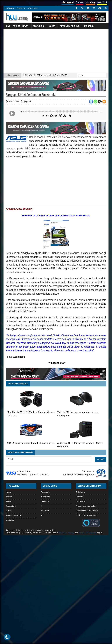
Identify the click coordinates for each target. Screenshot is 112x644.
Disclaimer (33, 8)
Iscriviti (100, 459)
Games (79, 2)
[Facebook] (91, 102)
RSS (42, 515)
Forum (16, 26)
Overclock (102, 2)
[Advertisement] (56, 51)
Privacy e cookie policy (86, 506)
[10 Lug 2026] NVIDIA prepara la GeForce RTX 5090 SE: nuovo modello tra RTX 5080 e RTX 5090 (46, 75)
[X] (100, 102)
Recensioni (39, 26)
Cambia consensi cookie (87, 511)
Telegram (45, 501)
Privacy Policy (67, 533)
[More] (104, 102)
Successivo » (79, 473)
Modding (90, 2)
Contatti (21, 8)
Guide (52, 26)
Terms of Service (88, 533)
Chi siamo (9, 8)
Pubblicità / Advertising (86, 515)
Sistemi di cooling (70, 26)
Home (8, 26)
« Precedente (33, 473)
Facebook (45, 492)
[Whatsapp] (95, 102)
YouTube (45, 511)
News (25, 26)
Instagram (45, 497)
